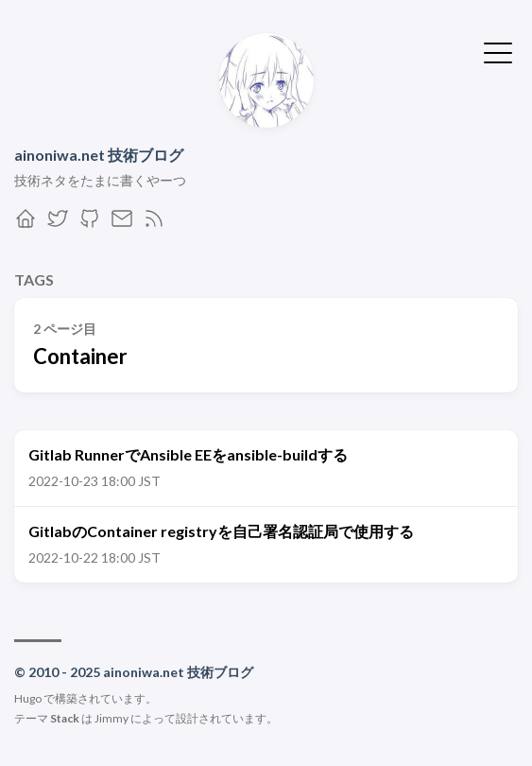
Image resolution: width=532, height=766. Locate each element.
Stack (65, 718)
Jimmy (112, 718)
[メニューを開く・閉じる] (498, 51)
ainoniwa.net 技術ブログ (99, 155)
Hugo (28, 698)
